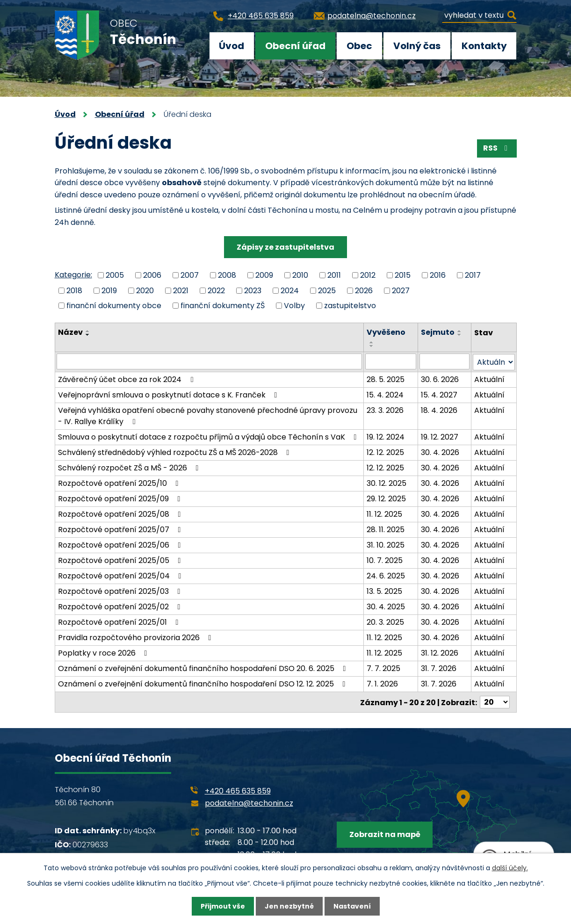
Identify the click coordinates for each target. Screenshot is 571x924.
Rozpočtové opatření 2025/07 (121, 529)
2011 (334, 275)
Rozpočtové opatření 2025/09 (121, 498)
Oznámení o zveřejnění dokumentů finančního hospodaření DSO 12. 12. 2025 (203, 683)
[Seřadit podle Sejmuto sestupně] (460, 335)
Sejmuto (438, 332)
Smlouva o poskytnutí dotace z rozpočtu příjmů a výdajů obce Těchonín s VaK (209, 437)
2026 (364, 290)
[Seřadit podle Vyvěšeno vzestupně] (372, 342)
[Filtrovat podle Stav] (494, 362)
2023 (253, 290)
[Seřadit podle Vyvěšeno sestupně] (372, 346)
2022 (216, 290)
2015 (403, 275)
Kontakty (484, 46)
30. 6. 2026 (440, 379)
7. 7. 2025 (383, 668)
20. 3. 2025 (385, 622)
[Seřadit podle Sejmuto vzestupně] (460, 331)
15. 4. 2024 (385, 394)
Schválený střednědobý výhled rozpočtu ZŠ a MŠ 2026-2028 (175, 452)
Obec (359, 46)
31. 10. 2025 (386, 545)
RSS (497, 148)
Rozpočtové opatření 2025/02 (121, 606)
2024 (290, 290)
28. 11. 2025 (386, 529)
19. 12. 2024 (386, 437)
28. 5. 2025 (386, 379)
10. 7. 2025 (385, 560)
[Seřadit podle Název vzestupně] (88, 331)
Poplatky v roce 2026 (104, 653)
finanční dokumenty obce (114, 306)
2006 (152, 275)
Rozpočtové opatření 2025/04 (121, 575)
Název (70, 332)
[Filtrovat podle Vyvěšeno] (391, 361)
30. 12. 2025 (387, 483)
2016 (438, 275)
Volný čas (417, 46)
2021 (181, 290)
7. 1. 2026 (382, 683)
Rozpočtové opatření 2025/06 (121, 545)
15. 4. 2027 (439, 394)
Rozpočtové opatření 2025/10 (120, 483)
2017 (473, 275)
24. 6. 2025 (386, 575)
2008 (227, 275)
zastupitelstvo (350, 306)
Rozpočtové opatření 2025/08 (121, 514)
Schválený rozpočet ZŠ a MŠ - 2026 (130, 467)
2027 (401, 290)
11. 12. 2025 (384, 514)
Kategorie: (73, 275)
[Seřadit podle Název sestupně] (88, 335)
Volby (294, 306)
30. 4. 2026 (440, 452)
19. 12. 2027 (440, 437)
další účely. (510, 868)
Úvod (231, 46)
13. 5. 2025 (384, 591)
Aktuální (489, 379)
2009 (264, 275)
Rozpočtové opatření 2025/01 (120, 622)
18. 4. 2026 (439, 410)
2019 (109, 290)
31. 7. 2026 (439, 668)
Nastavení (352, 906)
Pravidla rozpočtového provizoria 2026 (136, 637)
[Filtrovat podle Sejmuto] (445, 361)
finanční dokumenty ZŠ (223, 306)
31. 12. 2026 (440, 653)
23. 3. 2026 (385, 410)
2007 (190, 275)
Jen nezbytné (289, 906)
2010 (300, 275)
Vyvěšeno (386, 332)
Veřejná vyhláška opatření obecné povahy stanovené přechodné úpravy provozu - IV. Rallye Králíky (208, 415)
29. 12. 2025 (386, 498)
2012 (368, 275)
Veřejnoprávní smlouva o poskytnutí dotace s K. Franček (169, 394)
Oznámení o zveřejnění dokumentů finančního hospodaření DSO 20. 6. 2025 (204, 668)
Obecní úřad (295, 46)
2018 (74, 290)
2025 (327, 290)
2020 (145, 290)
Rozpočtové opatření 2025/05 (121, 560)
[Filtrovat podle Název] (209, 361)
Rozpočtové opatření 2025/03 (121, 591)
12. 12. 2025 (385, 452)
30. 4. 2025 (386, 606)
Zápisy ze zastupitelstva (285, 247)
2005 (115, 275)
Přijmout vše (223, 906)
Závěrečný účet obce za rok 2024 (127, 379)
